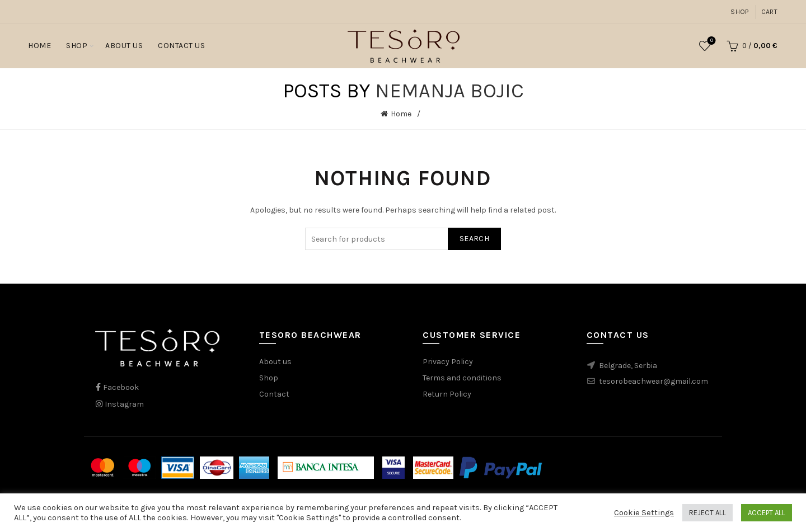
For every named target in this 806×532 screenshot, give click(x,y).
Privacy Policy (448, 362)
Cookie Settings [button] (644, 513)
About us (275, 362)
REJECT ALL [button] (707, 513)
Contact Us (181, 46)
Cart (769, 12)
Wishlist (711, 41)
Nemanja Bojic (449, 91)
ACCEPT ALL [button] (767, 513)
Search (474, 239)
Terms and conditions (462, 378)
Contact (274, 394)
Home (39, 46)
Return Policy (447, 394)
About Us (124, 46)
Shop (739, 12)
